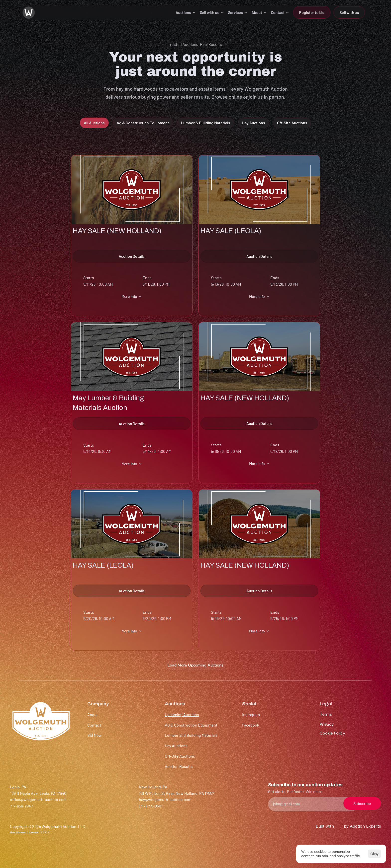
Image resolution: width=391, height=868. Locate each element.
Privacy (327, 724)
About (93, 714)
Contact (94, 725)
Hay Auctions (176, 746)
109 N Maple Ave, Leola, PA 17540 (38, 793)
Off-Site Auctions (180, 756)
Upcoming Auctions (182, 714)
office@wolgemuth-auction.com (38, 799)
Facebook (251, 725)
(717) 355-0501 (151, 806)
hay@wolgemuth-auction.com (165, 799)
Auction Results (179, 766)
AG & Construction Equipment (191, 725)
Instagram (251, 714)
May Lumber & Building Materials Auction (108, 403)
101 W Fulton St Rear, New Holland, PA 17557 (177, 793)
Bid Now (95, 735)
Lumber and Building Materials (191, 735)
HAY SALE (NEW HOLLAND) (117, 231)
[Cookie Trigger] (332, 733)
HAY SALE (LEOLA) (231, 231)
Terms (326, 714)
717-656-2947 (21, 806)
